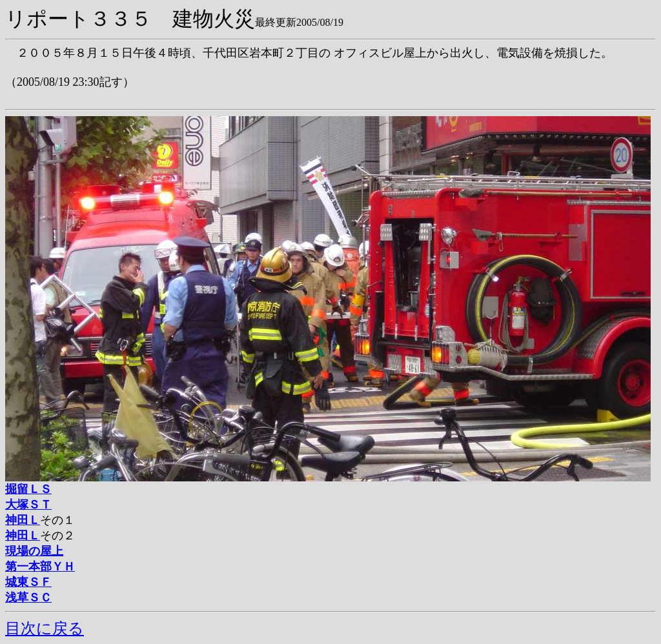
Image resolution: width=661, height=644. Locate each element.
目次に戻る (45, 629)
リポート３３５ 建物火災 (130, 19)
